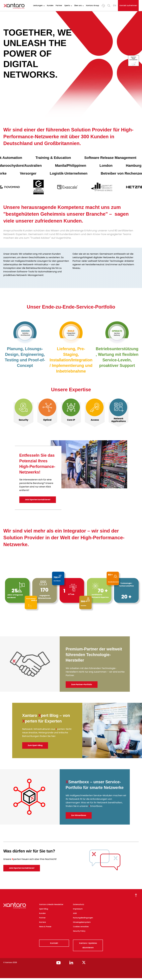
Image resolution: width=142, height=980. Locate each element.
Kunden (50, 6)
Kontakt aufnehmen (128, 5)
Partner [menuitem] (42, 920)
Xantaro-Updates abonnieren (88, 947)
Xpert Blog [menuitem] (44, 911)
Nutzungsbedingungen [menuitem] (83, 920)
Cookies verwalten (81, 929)
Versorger (32, 173)
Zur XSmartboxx (80, 817)
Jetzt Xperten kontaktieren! (38, 500)
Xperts (68, 6)
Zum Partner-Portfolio (83, 686)
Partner (59, 6)
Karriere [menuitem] (42, 924)
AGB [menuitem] (75, 915)
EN (115, 5)
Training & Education (59, 158)
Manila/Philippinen (63, 166)
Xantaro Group (92, 6)
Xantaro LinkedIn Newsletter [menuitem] (51, 906)
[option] (24, 413)
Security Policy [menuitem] (79, 933)
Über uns (79, 6)
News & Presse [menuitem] (45, 929)
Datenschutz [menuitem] (79, 906)
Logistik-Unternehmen (73, 173)
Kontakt (54, 945)
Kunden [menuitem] (42, 915)
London (98, 166)
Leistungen (39, 6)
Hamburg (126, 166)
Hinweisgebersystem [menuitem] (82, 924)
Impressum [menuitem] (78, 911)
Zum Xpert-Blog (36, 747)
